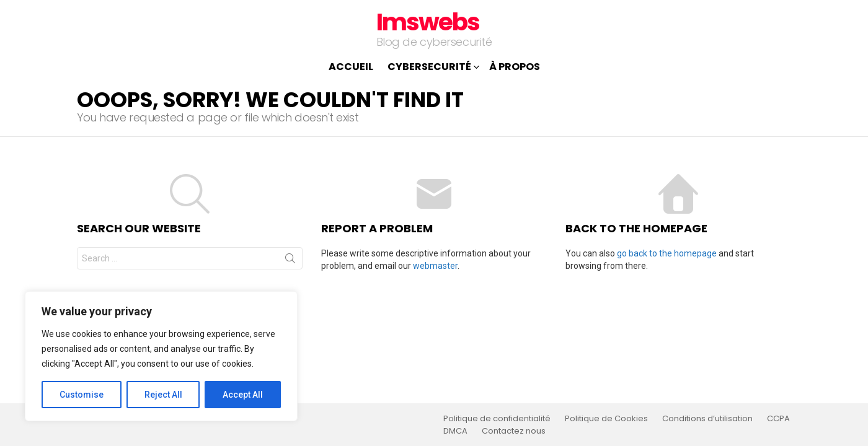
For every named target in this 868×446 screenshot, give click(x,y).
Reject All (163, 395)
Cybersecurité (429, 68)
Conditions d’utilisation (707, 419)
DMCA (455, 431)
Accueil (351, 67)
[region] (161, 356)
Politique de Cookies (606, 419)
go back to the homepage (667, 253)
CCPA (778, 419)
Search (290, 261)
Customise (82, 395)
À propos (515, 67)
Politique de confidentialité (497, 419)
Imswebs (428, 22)
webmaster (435, 266)
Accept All (243, 395)
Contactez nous (514, 431)
